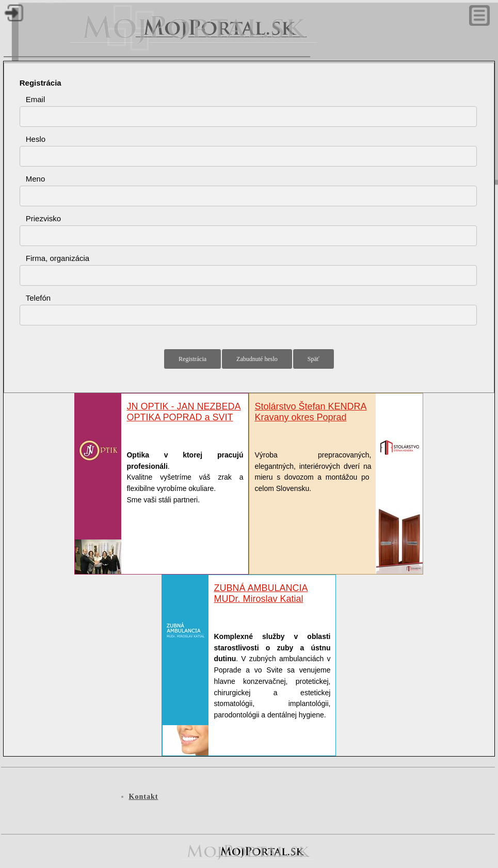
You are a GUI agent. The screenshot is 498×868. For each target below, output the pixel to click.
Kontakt (144, 797)
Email (36, 99)
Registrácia (41, 83)
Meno (36, 179)
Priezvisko (43, 218)
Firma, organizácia (58, 258)
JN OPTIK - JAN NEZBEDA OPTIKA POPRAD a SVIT (183, 412)
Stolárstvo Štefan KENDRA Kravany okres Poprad (310, 412)
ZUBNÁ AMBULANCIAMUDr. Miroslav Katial (261, 593)
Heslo (36, 139)
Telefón (38, 298)
